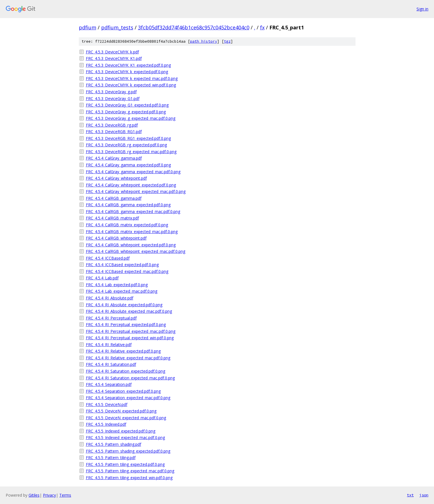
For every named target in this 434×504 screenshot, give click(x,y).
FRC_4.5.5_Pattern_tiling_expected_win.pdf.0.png (129, 478)
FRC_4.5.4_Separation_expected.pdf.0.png (123, 391)
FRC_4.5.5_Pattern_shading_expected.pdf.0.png (128, 451)
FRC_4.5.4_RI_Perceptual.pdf (111, 318)
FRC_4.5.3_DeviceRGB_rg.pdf (112, 125)
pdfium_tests (117, 27)
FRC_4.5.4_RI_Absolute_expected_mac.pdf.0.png (129, 311)
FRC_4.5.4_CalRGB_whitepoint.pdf (116, 238)
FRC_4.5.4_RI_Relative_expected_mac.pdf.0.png (128, 358)
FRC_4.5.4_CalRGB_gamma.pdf (114, 198)
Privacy (49, 495)
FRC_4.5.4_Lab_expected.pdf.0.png (117, 285)
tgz (227, 41)
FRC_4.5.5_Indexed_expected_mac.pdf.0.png (125, 437)
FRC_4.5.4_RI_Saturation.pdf (111, 364)
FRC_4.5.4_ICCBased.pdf (108, 258)
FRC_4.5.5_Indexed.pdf (106, 424)
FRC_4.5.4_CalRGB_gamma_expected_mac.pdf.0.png (133, 211)
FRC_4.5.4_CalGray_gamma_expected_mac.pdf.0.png (133, 172)
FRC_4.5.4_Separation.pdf (109, 384)
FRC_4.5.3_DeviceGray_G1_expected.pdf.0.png (127, 105)
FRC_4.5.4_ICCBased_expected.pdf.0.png (122, 265)
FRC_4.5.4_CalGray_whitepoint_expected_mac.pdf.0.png (136, 191)
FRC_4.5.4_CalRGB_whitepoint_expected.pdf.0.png (131, 245)
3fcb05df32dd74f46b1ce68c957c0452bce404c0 (194, 27)
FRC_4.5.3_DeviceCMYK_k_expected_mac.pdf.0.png (132, 78)
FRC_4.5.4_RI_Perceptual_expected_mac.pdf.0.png (131, 331)
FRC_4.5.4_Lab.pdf (102, 278)
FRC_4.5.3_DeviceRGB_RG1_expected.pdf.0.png (128, 138)
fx (262, 27)
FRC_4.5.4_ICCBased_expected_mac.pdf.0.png (127, 271)
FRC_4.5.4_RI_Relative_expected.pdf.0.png (123, 351)
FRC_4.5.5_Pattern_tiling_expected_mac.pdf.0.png (130, 471)
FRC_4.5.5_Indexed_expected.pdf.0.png (121, 431)
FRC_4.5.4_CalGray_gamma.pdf (114, 158)
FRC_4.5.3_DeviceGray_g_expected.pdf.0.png (126, 112)
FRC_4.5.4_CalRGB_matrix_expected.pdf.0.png (127, 225)
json (424, 495)
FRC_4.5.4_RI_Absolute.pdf (110, 298)
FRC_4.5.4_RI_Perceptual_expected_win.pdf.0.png (130, 338)
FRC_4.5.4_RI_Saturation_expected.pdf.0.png (126, 371)
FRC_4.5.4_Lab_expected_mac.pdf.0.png (122, 291)
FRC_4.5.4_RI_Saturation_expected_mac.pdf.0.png (130, 378)
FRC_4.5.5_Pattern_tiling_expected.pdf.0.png (125, 464)
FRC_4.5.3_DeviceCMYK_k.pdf (112, 52)
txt (410, 495)
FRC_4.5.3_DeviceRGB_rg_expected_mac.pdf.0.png (131, 152)
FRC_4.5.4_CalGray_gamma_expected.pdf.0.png (128, 165)
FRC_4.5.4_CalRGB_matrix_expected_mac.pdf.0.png (132, 232)
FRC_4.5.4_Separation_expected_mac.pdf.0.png (128, 398)
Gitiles (34, 495)
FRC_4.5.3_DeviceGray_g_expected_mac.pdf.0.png (131, 118)
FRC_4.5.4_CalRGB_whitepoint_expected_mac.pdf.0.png (136, 251)
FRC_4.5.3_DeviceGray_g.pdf (111, 92)
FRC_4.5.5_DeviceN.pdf (107, 404)
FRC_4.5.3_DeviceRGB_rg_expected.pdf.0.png (126, 145)
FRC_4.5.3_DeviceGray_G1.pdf (113, 98)
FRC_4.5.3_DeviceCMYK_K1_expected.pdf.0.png (128, 65)
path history (204, 41)
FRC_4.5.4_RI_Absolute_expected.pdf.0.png (124, 305)
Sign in (422, 9)
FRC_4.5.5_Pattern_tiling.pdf (111, 458)
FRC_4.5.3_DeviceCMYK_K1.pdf (114, 58)
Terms (65, 495)
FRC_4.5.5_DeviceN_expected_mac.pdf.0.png (126, 418)
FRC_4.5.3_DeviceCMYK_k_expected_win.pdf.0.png (131, 85)
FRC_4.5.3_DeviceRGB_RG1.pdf (114, 132)
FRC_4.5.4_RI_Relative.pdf (109, 345)
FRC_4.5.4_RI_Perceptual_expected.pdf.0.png (126, 324)
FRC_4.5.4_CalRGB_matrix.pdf (112, 218)
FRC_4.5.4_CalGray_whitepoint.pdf (116, 178)
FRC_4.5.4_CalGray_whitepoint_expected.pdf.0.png (131, 185)
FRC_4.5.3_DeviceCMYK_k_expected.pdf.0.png (127, 72)
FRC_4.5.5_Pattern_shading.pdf (114, 444)
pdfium (88, 27)
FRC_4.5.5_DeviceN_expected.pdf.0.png (121, 411)
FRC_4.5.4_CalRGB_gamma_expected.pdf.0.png (128, 205)
